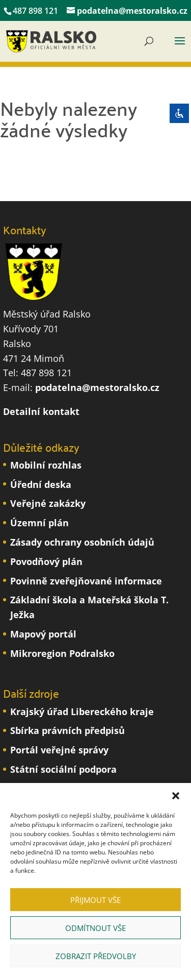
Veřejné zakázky (48, 503)
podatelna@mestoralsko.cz (97, 387)
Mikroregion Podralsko (62, 653)
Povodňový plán (46, 561)
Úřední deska (41, 484)
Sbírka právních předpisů (67, 730)
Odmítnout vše (95, 928)
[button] (176, 796)
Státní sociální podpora (63, 769)
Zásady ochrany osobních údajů (82, 542)
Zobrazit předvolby (96, 956)
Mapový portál (43, 634)
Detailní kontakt (41, 411)
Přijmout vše (95, 900)
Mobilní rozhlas (46, 465)
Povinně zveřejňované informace (86, 581)
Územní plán (39, 523)
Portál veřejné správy (59, 750)
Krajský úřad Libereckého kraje (82, 712)
